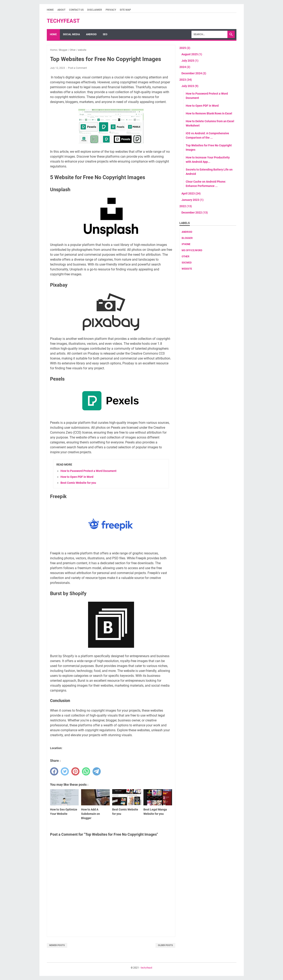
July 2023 (190, 86)
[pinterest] (75, 771)
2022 (186, 206)
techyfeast (63, 21)
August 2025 (192, 54)
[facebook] (54, 771)
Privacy (111, 10)
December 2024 (194, 73)
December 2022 (195, 213)
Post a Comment (77, 68)
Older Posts (165, 945)
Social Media (71, 34)
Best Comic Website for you (78, 483)
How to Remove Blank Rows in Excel (209, 113)
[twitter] (65, 771)
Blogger (187, 238)
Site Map (125, 10)
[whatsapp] (86, 771)
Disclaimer (95, 10)
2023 (186, 80)
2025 (185, 48)
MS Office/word (192, 250)
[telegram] (97, 771)
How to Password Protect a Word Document (88, 471)
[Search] (209, 34)
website (187, 269)
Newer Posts (57, 945)
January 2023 (192, 200)
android (187, 232)
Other (186, 257)
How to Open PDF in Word (77, 477)
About (61, 10)
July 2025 (190, 61)
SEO (105, 34)
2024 (185, 67)
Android (91, 34)
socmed (187, 263)
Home (50, 10)
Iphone (186, 244)
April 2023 (191, 193)
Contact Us (76, 10)
